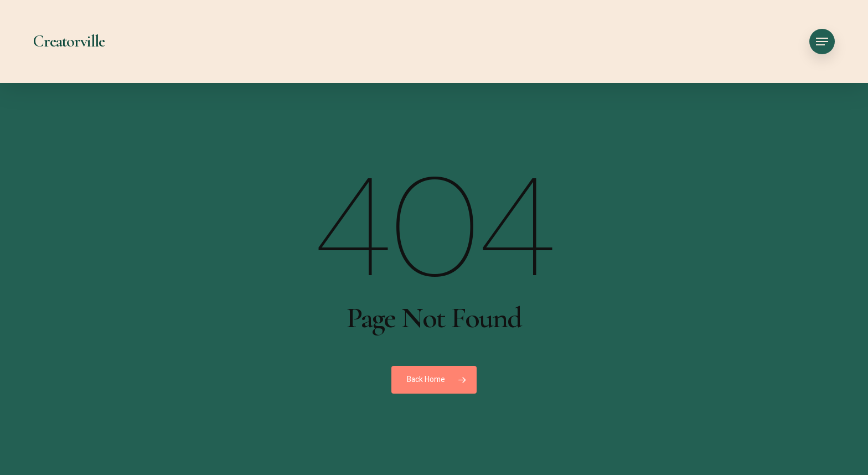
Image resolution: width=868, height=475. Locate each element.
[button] (822, 42)
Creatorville (69, 42)
